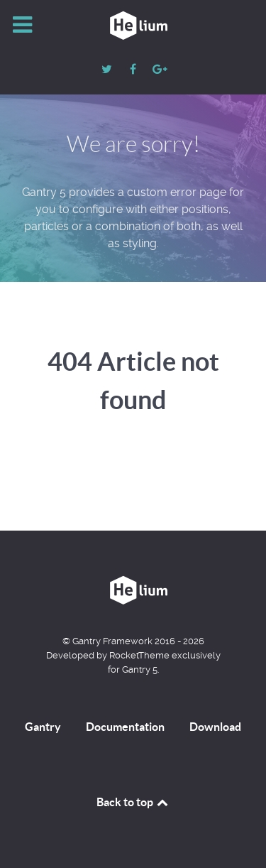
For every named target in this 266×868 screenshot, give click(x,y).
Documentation (125, 727)
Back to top (133, 802)
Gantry (43, 727)
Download (215, 727)
